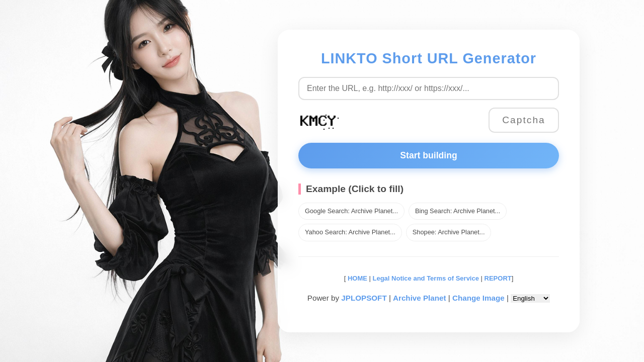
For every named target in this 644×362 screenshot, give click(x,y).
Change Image (478, 298)
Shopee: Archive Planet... (449, 232)
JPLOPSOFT (364, 298)
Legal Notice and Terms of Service (426, 278)
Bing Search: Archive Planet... (458, 211)
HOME (356, 278)
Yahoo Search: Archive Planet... (350, 232)
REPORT (498, 278)
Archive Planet (420, 298)
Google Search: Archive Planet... (351, 211)
